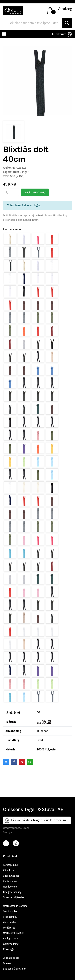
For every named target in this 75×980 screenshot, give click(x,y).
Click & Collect (11, 876)
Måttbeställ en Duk (13, 933)
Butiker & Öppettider (14, 969)
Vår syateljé (9, 922)
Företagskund (10, 865)
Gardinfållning (11, 944)
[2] (6, 843)
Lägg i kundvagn (35, 192)
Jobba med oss (11, 958)
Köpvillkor (8, 870)
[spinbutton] (11, 192)
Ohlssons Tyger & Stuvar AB (33, 809)
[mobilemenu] (3, 35)
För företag (9, 928)
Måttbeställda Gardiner (16, 906)
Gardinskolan (10, 911)
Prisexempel (10, 917)
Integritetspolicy (12, 892)
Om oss (7, 963)
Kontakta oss (10, 881)
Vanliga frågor (11, 938)
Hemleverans (10, 887)
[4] (16, 843)
